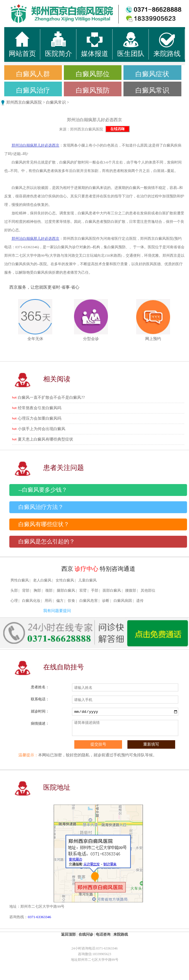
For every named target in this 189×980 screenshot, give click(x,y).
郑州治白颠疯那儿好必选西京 (35, 145)
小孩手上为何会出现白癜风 (42, 429)
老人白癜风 (42, 580)
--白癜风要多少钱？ (43, 490)
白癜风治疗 (33, 90)
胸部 (37, 591)
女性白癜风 (65, 580)
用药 (48, 601)
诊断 (106, 601)
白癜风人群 (33, 74)
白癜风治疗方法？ (41, 507)
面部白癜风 (112, 591)
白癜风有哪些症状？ (44, 524)
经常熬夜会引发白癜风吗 (40, 408)
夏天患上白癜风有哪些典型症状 (45, 439)
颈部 (49, 591)
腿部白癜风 (66, 591)
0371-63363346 (39, 917)
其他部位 (148, 591)
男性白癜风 (20, 580)
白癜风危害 (89, 601)
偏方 (60, 601)
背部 (26, 591)
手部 (95, 591)
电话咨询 (103, 934)
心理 (14, 601)
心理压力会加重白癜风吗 (40, 418)
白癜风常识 (152, 90)
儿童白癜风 (87, 580)
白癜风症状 (152, 74)
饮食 (71, 601)
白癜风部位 (93, 74)
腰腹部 (131, 591)
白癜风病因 (123, 601)
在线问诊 (86, 934)
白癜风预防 (93, 90)
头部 (14, 591)
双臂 (83, 591)
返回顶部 (68, 934)
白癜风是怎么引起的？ (47, 542)
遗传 (140, 601)
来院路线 (121, 934)
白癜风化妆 (31, 601)
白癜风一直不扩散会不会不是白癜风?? (51, 398)
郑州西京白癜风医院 (24, 102)
